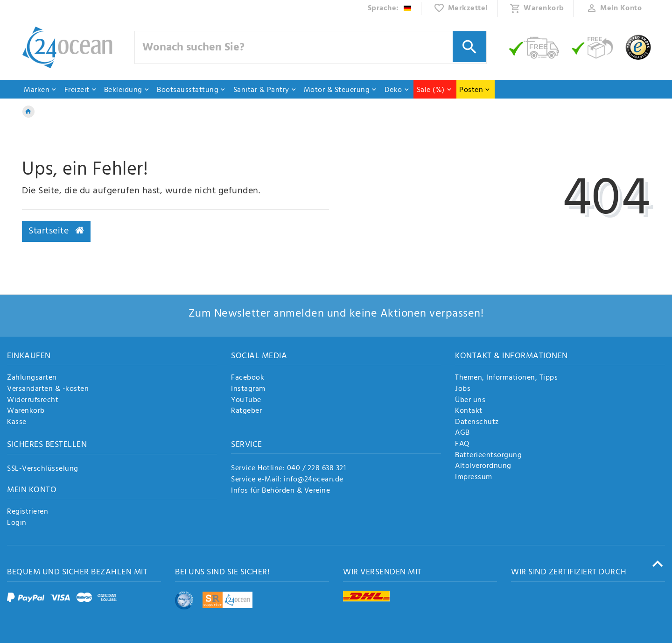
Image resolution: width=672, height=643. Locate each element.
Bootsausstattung (191, 90)
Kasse (17, 423)
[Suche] (469, 47)
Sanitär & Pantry (265, 90)
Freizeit (81, 90)
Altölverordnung (483, 466)
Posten (475, 90)
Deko (397, 90)
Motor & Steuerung (341, 90)
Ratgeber (246, 411)
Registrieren (28, 512)
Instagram (248, 389)
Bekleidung (127, 90)
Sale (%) (434, 90)
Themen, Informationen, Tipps (506, 378)
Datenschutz (477, 423)
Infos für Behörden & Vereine (280, 491)
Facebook (248, 378)
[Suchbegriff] (311, 47)
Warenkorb (26, 411)
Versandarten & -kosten (48, 389)
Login (17, 523)
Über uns (470, 401)
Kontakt (469, 411)
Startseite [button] (56, 231)
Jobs (463, 389)
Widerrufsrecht (33, 401)
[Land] (390, 8)
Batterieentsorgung (488, 456)
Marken (40, 90)
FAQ (462, 445)
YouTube (246, 401)
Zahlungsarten (32, 378)
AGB (462, 433)
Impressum (474, 478)
